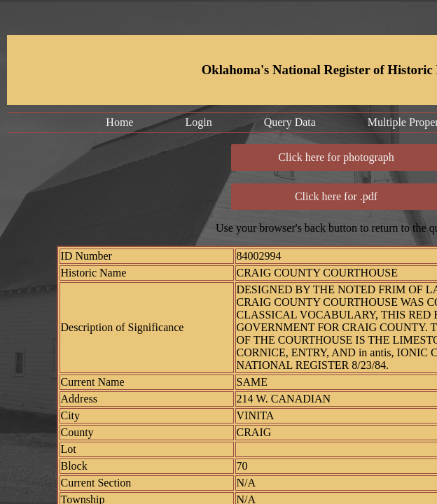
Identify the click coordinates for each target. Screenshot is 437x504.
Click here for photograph (336, 157)
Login (198, 122)
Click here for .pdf (336, 196)
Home (119, 122)
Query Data (290, 122)
